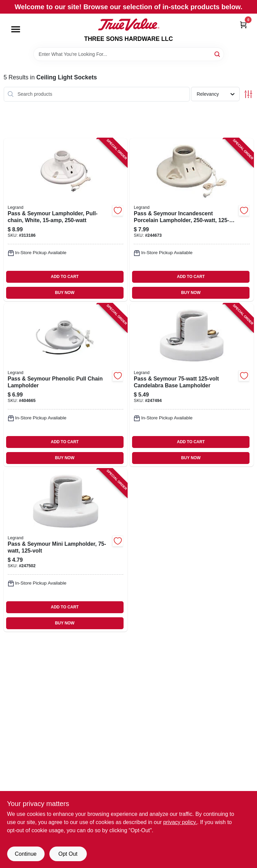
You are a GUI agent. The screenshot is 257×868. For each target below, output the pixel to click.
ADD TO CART (65, 277)
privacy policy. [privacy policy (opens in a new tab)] (180, 822)
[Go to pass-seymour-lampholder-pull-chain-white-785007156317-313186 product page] (66, 220)
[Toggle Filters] (248, 94)
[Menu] (16, 29)
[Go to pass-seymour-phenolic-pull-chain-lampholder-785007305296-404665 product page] (66, 385)
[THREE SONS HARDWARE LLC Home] (129, 25)
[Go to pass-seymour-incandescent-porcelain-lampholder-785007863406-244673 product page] (192, 220)
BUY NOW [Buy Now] (65, 293)
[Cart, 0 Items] (243, 25)
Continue (26, 854)
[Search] (218, 54)
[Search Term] (129, 54)
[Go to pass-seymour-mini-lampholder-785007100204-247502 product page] (66, 550)
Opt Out (68, 854)
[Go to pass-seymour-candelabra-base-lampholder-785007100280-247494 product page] (192, 385)
